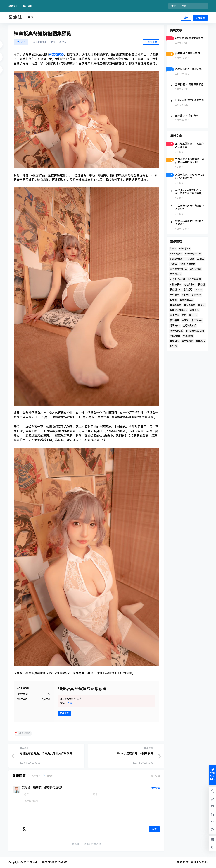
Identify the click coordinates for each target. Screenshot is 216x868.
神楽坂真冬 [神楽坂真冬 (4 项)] (190, 305)
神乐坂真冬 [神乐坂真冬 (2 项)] (176, 305)
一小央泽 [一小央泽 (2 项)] (190, 259)
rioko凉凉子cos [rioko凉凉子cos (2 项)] (193, 254)
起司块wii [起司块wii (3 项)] (175, 326)
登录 (186, 18)
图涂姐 (33, 862)
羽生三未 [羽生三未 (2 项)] (174, 315)
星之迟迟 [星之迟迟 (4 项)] (188, 290)
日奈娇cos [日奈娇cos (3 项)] (175, 290)
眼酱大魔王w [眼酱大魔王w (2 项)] (186, 300)
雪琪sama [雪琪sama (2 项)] (188, 336)
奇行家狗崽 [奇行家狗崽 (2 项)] (196, 269)
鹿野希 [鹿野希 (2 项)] (173, 346)
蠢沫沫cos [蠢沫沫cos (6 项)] (197, 320)
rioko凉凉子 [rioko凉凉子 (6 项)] (176, 254)
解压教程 (28, 6)
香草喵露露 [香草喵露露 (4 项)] (187, 341)
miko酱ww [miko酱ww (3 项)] (185, 249)
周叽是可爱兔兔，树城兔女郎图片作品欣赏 (46, 753)
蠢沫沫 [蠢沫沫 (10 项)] (185, 320)
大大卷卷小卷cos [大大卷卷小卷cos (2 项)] (179, 269)
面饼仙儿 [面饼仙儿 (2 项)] (174, 341)
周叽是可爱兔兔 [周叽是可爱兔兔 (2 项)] (187, 264)
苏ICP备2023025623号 (54, 862)
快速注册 (200, 18)
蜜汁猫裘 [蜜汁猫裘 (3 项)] (174, 320)
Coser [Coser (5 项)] (173, 249)
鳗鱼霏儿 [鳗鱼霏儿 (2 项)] (200, 341)
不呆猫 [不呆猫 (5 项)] (173, 264)
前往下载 (151, 42)
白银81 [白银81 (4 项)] (174, 300)
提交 (154, 829)
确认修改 (155, 788)
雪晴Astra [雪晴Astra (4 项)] (175, 336)
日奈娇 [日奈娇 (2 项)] (201, 285)
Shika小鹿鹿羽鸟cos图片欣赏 (135, 753)
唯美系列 (21, 42)
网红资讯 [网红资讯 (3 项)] (194, 310)
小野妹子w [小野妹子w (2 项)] (175, 285)
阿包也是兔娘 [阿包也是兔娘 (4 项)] (177, 331)
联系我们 (13, 6)
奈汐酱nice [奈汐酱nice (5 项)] (176, 274)
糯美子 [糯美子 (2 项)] (201, 305)
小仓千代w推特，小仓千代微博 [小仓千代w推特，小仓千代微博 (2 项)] (185, 279)
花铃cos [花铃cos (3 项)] (193, 315)
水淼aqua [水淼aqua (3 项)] (196, 295)
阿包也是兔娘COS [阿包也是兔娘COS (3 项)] (195, 331)
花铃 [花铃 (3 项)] (184, 315)
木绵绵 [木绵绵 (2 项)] (198, 290)
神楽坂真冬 (56, 55)
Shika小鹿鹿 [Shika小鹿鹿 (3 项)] (176, 259)
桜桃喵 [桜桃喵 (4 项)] (185, 295)
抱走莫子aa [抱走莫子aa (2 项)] (189, 285)
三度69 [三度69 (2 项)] (201, 259)
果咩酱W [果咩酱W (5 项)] (174, 295)
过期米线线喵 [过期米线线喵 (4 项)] (189, 326)
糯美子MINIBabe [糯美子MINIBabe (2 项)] (178, 310)
